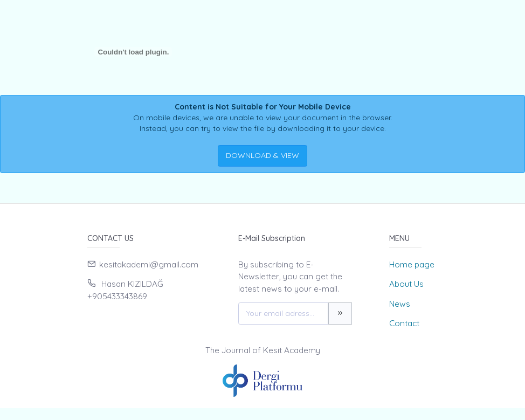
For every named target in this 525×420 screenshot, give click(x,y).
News (400, 304)
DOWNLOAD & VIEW (262, 155)
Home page (412, 264)
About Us (406, 284)
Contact (404, 323)
